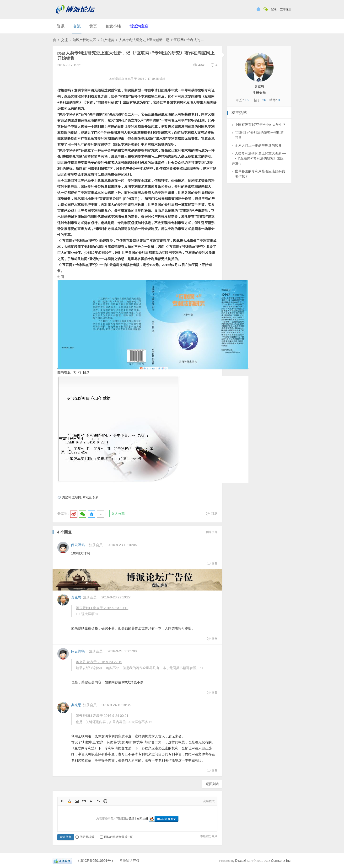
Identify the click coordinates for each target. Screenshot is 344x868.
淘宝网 (66, 497)
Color (70, 801)
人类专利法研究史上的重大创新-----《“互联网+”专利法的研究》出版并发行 (259, 158)
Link (84, 801)
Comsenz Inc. (281, 861)
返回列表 (212, 784)
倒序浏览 (212, 532)
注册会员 (96, 545)
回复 (212, 514)
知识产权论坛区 (84, 40)
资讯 (61, 26)
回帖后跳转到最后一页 (116, 837)
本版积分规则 (209, 836)
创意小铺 (113, 26)
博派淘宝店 (139, 26)
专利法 (87, 497)
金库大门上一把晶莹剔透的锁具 (258, 145)
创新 (96, 497)
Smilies (105, 801)
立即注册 (286, 9)
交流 (77, 26)
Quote (91, 801)
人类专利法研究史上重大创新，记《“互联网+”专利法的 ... (161, 40)
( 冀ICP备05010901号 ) (95, 861)
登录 (274, 9)
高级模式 (209, 801)
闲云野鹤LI (79, 545)
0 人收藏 (118, 514)
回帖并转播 (85, 837)
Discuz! (241, 861)
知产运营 (107, 40)
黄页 (93, 26)
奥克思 (76, 597)
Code (98, 801)
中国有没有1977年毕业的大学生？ (260, 125)
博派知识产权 (54, 40)
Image (77, 801)
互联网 (77, 497)
